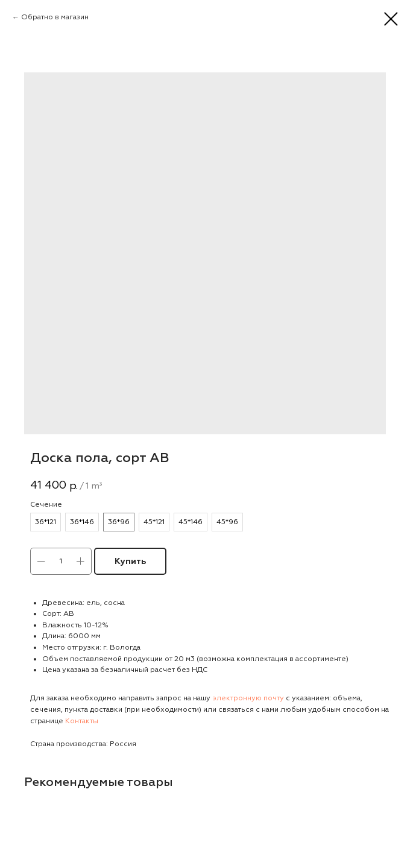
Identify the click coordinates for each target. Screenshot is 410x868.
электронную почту (248, 698)
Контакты (82, 721)
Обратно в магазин (55, 17)
